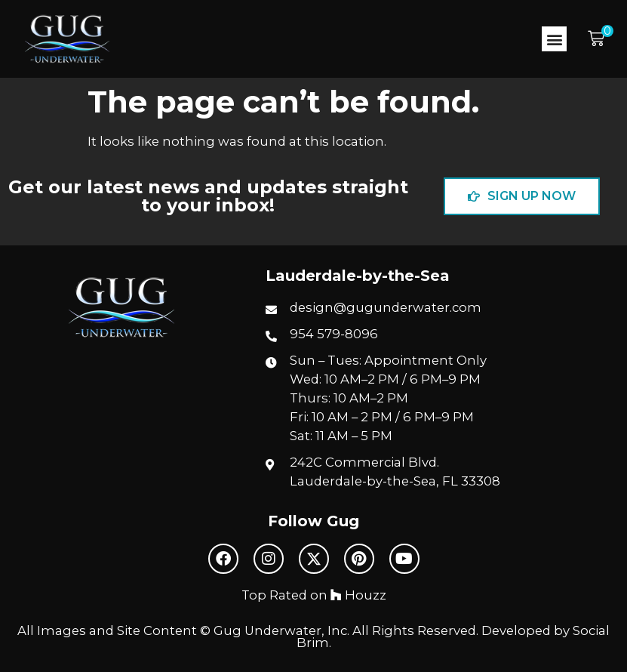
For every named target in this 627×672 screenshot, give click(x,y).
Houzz (358, 595)
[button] (554, 39)
